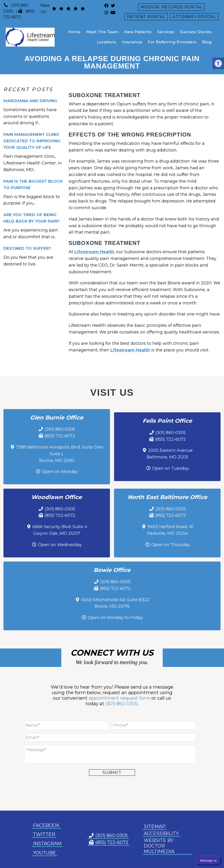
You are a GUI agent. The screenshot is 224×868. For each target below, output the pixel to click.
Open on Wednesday (60, 545)
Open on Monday (60, 472)
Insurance (132, 42)
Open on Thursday (171, 545)
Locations (106, 42)
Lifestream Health (94, 252)
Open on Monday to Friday (115, 618)
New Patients (138, 32)
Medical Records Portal (171, 7)
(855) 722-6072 (60, 436)
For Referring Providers (172, 42)
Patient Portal (146, 17)
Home (74, 32)
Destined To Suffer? (27, 248)
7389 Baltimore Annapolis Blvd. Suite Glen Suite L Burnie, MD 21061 (60, 454)
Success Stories (196, 32)
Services (166, 32)
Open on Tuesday (171, 468)
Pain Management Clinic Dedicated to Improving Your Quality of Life (32, 141)
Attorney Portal (194, 17)
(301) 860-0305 (60, 429)
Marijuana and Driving (30, 101)
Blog (207, 42)
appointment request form (119, 698)
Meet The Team (102, 32)
